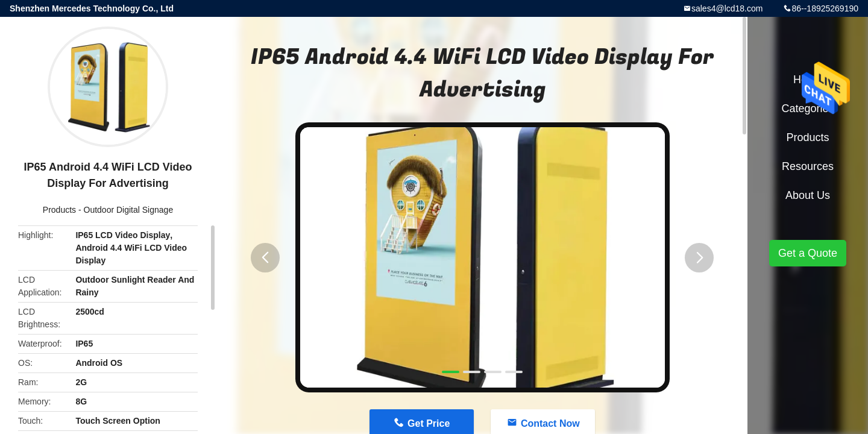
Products (59, 210)
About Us (808, 195)
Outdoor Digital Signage (129, 210)
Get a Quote (808, 253)
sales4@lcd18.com (727, 8)
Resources (808, 166)
